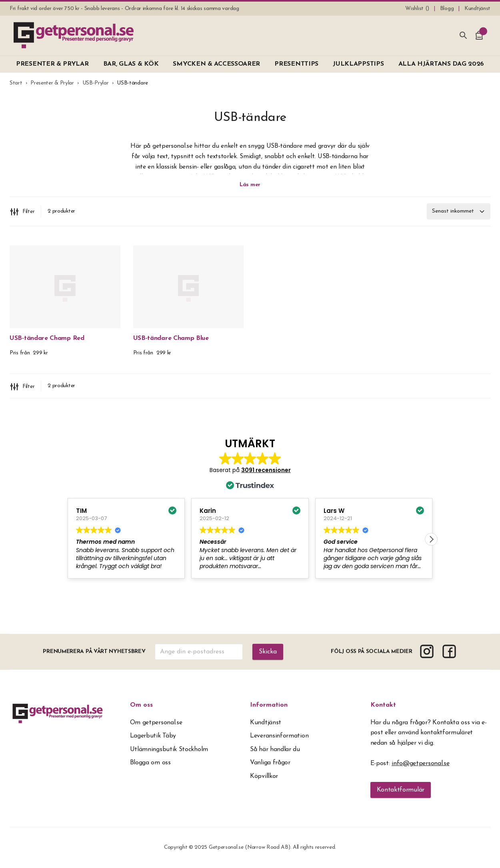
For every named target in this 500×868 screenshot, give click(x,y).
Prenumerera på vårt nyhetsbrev (94, 652)
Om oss (141, 705)
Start (16, 83)
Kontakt (383, 705)
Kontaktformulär (401, 790)
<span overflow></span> (250, 515)
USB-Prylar (96, 83)
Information (269, 705)
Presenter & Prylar (52, 83)
